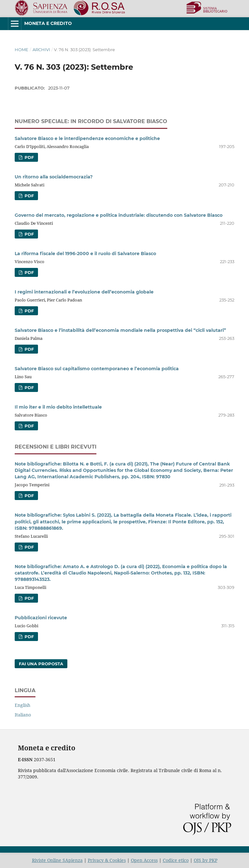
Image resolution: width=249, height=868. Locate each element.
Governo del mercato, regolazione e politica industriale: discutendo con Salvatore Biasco (119, 215)
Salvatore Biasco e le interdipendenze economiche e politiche (87, 138)
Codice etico (176, 860)
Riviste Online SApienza (57, 860)
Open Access (144, 860)
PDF (29, 157)
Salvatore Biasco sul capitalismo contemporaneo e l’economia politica (97, 369)
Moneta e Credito (48, 23)
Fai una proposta (41, 664)
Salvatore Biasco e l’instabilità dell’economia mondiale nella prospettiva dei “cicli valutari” (120, 330)
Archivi (41, 50)
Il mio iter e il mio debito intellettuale (58, 407)
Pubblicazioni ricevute (41, 618)
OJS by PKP (206, 860)
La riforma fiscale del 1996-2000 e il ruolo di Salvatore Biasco (85, 254)
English (23, 705)
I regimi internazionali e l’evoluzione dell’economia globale (84, 292)
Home (22, 50)
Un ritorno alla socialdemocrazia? (54, 177)
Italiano (23, 715)
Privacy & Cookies (107, 860)
